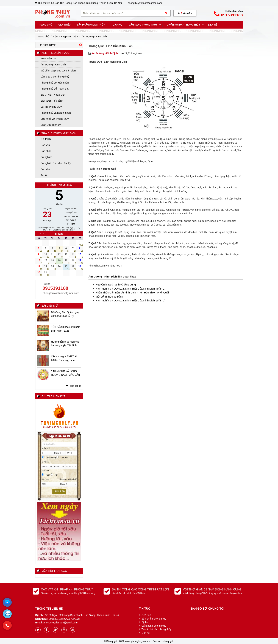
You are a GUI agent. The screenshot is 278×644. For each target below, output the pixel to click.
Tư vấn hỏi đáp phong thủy (156, 629)
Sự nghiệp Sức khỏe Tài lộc (56, 163)
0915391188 (55, 288)
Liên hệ (146, 633)
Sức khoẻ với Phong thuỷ (55, 119)
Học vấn (45, 145)
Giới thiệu (147, 615)
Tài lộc (44, 175)
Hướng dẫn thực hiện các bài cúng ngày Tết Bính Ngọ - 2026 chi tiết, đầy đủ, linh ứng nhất (66, 344)
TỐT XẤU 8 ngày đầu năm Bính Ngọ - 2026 (66, 329)
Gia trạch (46, 139)
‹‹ (41, 234)
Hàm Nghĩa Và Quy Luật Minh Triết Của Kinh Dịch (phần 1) (130, 300)
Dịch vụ (146, 622)
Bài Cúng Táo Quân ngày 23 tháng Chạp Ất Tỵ (65, 314)
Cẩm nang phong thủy (154, 626)
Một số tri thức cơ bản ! (109, 297)
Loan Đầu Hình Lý (51, 125)
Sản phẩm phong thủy (154, 619)
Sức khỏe (46, 169)
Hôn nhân (46, 151)
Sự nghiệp (46, 157)
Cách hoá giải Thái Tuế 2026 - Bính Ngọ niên (64, 358)
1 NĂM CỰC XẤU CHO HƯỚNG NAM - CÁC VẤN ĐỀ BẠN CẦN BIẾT (65, 373)
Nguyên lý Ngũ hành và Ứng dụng (116, 284)
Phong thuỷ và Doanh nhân (56, 113)
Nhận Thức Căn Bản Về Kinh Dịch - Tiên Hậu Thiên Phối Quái (132, 292)
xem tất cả (73, 386)
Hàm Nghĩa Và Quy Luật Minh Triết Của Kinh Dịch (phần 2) (130, 289)
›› (78, 234)
